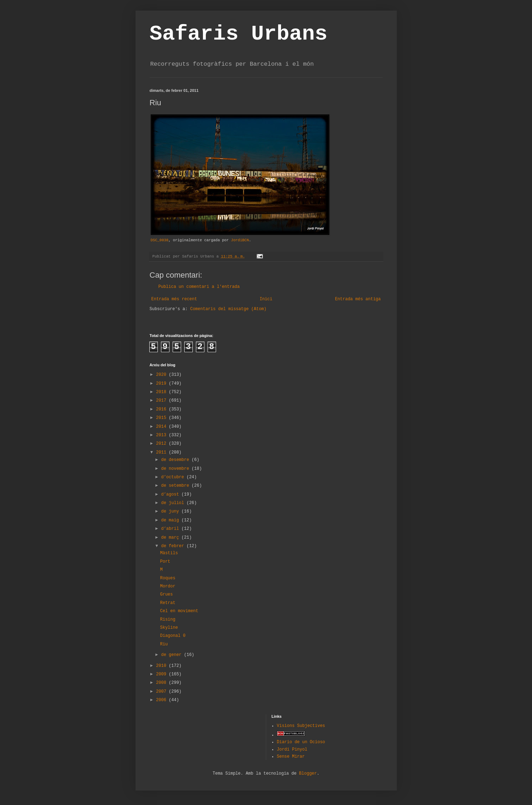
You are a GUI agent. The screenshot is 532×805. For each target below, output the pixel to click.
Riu (164, 644)
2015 (162, 418)
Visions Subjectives (301, 726)
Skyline (169, 628)
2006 (162, 700)
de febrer (174, 546)
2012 (162, 444)
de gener (172, 655)
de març (171, 538)
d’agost (171, 495)
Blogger (308, 774)
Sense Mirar (291, 757)
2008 (162, 683)
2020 (162, 375)
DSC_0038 (160, 240)
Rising (168, 620)
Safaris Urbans (239, 34)
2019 (162, 384)
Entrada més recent (174, 299)
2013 (162, 435)
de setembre (176, 486)
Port (165, 562)
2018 (162, 392)
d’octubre (174, 477)
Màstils (169, 553)
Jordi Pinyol (292, 750)
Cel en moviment (179, 611)
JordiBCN (240, 240)
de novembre (176, 469)
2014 (162, 427)
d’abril (171, 529)
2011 (162, 452)
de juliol (174, 503)
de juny (171, 511)
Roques (168, 578)
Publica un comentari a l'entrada (199, 287)
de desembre (176, 460)
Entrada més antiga (358, 299)
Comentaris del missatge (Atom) (228, 309)
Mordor (168, 586)
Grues (166, 594)
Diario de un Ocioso (301, 742)
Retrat (168, 603)
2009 (162, 674)
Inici (266, 299)
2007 (162, 692)
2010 (162, 666)
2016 (162, 409)
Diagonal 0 (173, 636)
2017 (162, 401)
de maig (171, 520)
